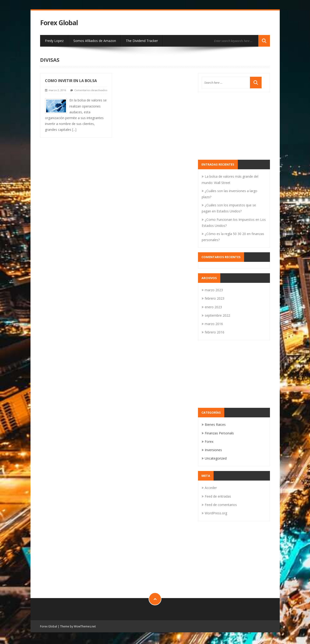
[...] (74, 130)
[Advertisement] (234, 126)
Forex (209, 441)
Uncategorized (216, 458)
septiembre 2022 (217, 315)
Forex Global (59, 23)
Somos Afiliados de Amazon (95, 41)
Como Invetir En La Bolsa (71, 81)
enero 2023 (213, 307)
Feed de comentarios (221, 505)
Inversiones (213, 450)
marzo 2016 (214, 324)
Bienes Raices (215, 424)
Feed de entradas (218, 496)
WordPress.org (216, 513)
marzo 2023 (214, 290)
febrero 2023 (215, 298)
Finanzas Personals (219, 433)
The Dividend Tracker (142, 41)
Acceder (211, 488)
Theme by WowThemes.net (78, 626)
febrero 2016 (215, 332)
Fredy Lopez (54, 41)
